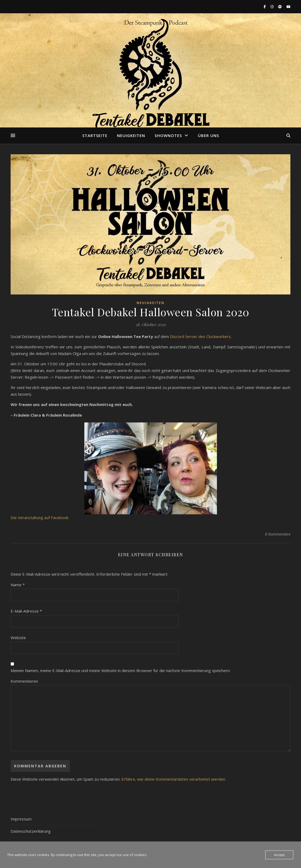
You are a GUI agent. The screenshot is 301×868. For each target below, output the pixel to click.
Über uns (208, 135)
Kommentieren (24, 681)
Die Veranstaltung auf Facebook (40, 518)
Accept (279, 855)
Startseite (95, 135)
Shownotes (168, 135)
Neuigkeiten (131, 135)
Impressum (21, 819)
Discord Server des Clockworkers (200, 336)
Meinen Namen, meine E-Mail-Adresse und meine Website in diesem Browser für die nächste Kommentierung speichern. (121, 670)
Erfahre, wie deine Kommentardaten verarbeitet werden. (174, 779)
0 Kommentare (278, 534)
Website (18, 638)
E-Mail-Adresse (26, 611)
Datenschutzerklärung (31, 831)
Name (18, 585)
